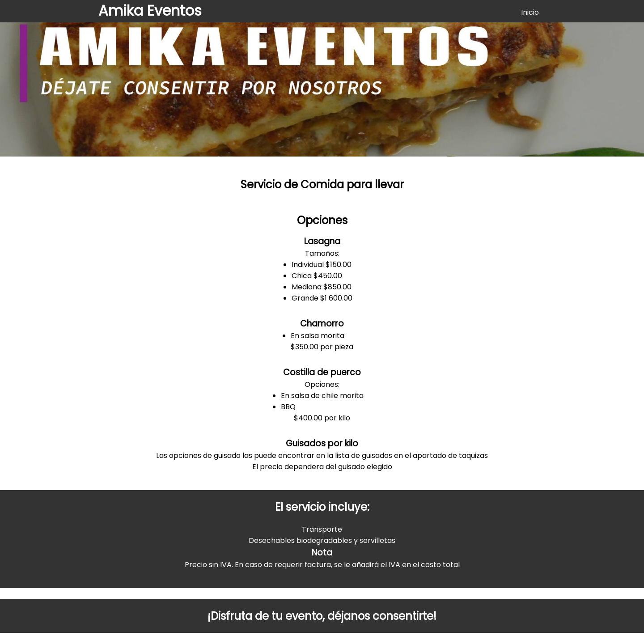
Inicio (530, 12)
